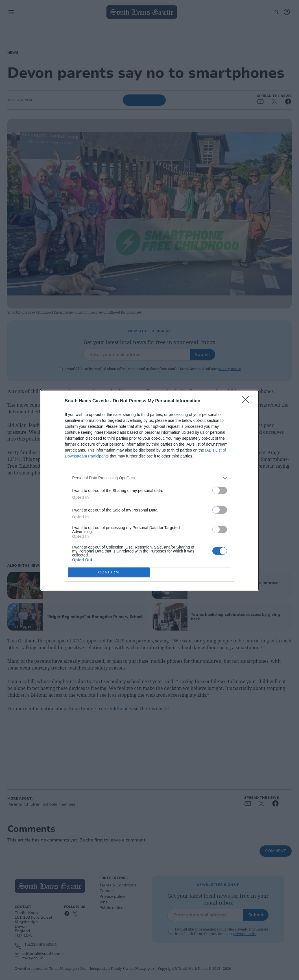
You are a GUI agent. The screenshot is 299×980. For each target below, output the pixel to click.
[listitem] (150, 478)
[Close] (247, 401)
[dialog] (150, 490)
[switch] (220, 490)
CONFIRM (109, 572)
